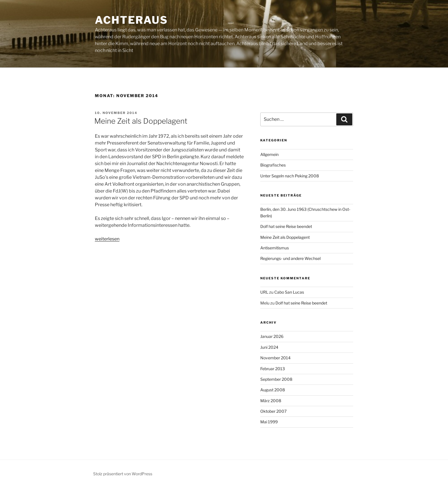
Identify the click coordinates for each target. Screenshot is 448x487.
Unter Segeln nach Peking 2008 (290, 176)
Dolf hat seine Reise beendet (286, 226)
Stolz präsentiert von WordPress (123, 474)
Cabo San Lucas (289, 292)
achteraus (131, 20)
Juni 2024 (269, 347)
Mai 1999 (269, 422)
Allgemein (269, 154)
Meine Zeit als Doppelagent (141, 121)
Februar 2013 (273, 369)
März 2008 (271, 401)
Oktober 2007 (273, 411)
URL (264, 292)
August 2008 (273, 390)
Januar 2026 (272, 336)
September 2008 (276, 379)
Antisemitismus (275, 248)
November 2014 (275, 358)
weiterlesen (107, 239)
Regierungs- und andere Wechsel (290, 258)
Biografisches (273, 165)
